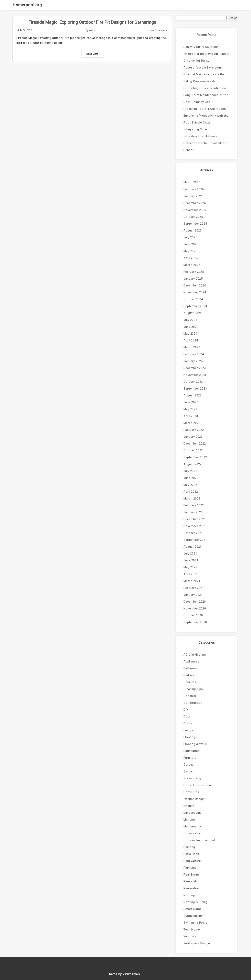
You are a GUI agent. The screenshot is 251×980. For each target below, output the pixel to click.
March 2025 (192, 265)
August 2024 (193, 313)
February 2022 (194, 505)
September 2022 (195, 457)
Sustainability (193, 916)
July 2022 (190, 471)
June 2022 (191, 478)
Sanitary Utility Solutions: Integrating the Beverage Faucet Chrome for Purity (206, 54)
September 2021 (195, 540)
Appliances (191, 662)
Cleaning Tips (193, 689)
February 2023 (194, 430)
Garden (189, 771)
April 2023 (191, 416)
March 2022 (192, 499)
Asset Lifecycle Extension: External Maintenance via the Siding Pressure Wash (204, 74)
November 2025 (195, 210)
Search (233, 18)
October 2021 (193, 533)
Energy (188, 730)
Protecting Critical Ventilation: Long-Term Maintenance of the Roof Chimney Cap (206, 95)
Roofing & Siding (195, 902)
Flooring (189, 737)
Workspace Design (197, 943)
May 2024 (190, 334)
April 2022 (191, 492)
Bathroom (191, 668)
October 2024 (193, 299)
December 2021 (195, 519)
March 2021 (192, 581)
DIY (186, 710)
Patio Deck (191, 854)
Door (187, 716)
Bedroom (190, 675)
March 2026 (192, 182)
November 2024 (195, 292)
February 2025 (194, 272)
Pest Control (193, 861)
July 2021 (190, 554)
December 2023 (195, 368)
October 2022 (193, 450)
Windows (190, 936)
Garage (189, 765)
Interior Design (194, 799)
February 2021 (194, 588)
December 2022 (195, 444)
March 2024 (192, 347)
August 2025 (193, 231)
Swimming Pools (195, 923)
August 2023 (193, 395)
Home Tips (191, 792)
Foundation (192, 751)
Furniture (190, 758)
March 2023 (192, 423)
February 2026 (194, 189)
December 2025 (195, 203)
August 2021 (193, 547)
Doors (188, 723)
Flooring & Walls (195, 744)
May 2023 (190, 409)
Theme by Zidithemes (123, 974)
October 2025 (193, 217)
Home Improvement (198, 785)
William (93, 30)
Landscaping (193, 813)
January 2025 (193, 279)
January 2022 (193, 512)
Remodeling (192, 881)
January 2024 (193, 361)
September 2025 (195, 224)
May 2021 (190, 567)
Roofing (189, 895)
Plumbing (190, 868)
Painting (189, 847)
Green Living (192, 778)
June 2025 (191, 244)
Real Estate (192, 875)
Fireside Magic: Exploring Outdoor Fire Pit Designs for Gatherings (92, 22)
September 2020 (195, 622)
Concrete (190, 696)
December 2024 (195, 285)
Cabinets (190, 682)
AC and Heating (195, 655)
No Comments (159, 30)
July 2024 (190, 320)
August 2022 (193, 464)
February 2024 (194, 354)
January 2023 (193, 437)
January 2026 (193, 196)
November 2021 (195, 526)
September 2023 (195, 389)
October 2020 (193, 615)
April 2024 (191, 340)
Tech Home (192, 930)
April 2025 (191, 258)
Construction (193, 703)
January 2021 (193, 595)
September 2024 (195, 306)
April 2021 (191, 574)
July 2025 (190, 237)
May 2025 (190, 251)
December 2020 (195, 602)
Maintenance (193, 826)
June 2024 (191, 327)
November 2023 (195, 375)
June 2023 (191, 402)
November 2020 (195, 608)
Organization (193, 833)
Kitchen (189, 806)
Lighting (189, 820)
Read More (92, 54)
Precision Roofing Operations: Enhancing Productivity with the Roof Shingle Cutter (206, 116)
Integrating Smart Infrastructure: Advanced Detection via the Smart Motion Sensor (206, 140)
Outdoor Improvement (199, 840)
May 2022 (190, 485)
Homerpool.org (27, 5)
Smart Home (193, 909)
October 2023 (193, 382)
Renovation (192, 888)
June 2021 (191, 560)
